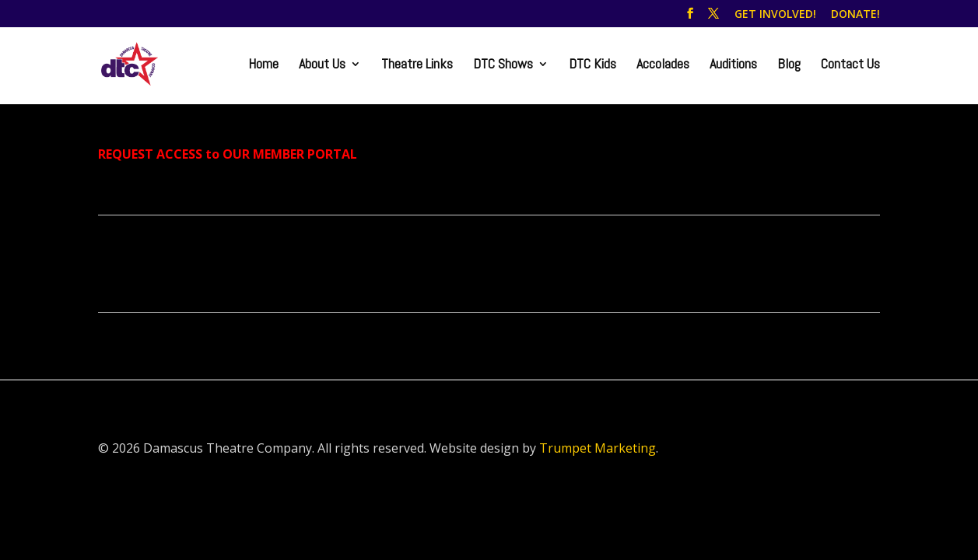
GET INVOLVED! (775, 15)
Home (263, 65)
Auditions (733, 65)
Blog (789, 65)
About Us (322, 65)
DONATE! (855, 15)
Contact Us (850, 65)
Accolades (663, 65)
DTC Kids (592, 65)
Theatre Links (417, 65)
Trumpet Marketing (598, 448)
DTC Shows (503, 65)
